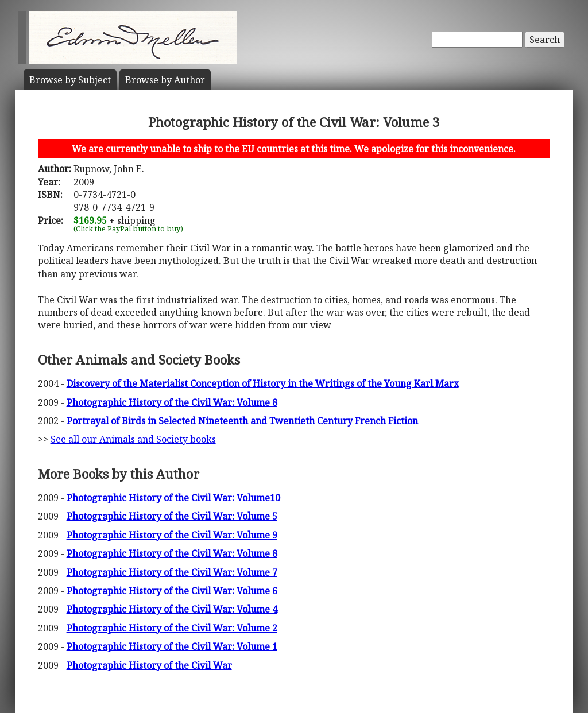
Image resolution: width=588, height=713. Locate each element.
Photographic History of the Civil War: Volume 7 (172, 572)
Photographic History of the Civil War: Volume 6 (172, 591)
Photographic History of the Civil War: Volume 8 (172, 402)
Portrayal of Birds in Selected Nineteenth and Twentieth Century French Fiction (242, 421)
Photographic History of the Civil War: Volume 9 (172, 535)
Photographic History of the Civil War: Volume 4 (172, 609)
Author (165, 80)
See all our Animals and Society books (133, 439)
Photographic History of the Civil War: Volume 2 (172, 628)
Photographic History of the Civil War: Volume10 (173, 498)
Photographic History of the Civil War (149, 665)
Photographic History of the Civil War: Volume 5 (172, 516)
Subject (70, 80)
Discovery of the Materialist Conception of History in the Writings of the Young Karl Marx (263, 383)
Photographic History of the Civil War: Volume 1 (172, 646)
